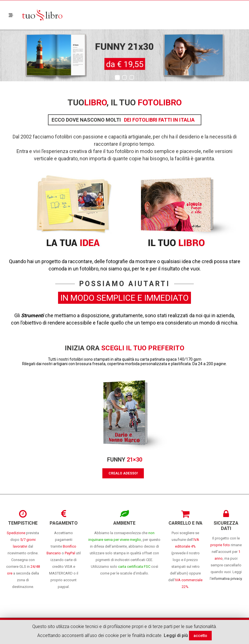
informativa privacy (227, 579)
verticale (43, 158)
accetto (200, 636)
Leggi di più (176, 635)
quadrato (68, 158)
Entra (22, 151)
